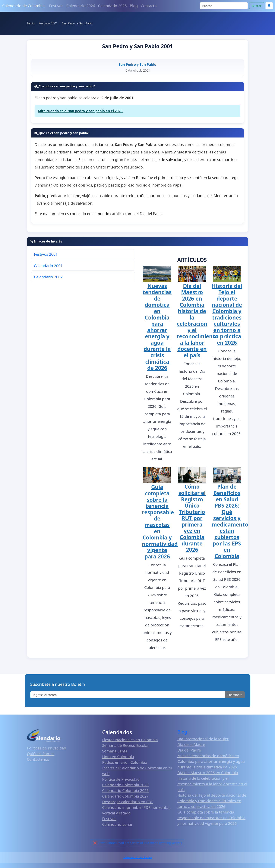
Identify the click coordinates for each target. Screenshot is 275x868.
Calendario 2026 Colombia (137, 857)
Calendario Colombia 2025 (125, 785)
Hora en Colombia (118, 757)
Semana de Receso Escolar (125, 745)
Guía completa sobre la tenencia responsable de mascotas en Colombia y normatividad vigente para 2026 (160, 522)
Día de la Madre (191, 744)
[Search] (224, 6)
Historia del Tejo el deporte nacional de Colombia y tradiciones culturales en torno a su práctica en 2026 (227, 314)
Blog (134, 6)
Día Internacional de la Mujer (203, 739)
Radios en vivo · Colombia (125, 762)
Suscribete (235, 695)
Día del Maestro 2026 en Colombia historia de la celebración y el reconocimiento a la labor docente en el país (197, 321)
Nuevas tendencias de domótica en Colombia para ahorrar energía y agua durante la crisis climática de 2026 (157, 327)
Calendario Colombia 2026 (125, 791)
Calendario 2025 (112, 6)
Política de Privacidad (121, 779)
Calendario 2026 (81, 6)
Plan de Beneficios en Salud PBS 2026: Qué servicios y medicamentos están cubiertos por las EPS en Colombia (231, 521)
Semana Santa (115, 751)
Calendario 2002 (48, 277)
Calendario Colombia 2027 (125, 796)
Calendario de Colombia (23, 6)
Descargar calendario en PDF (128, 802)
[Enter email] (128, 695)
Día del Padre (189, 750)
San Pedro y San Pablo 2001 (137, 46)
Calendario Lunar (117, 824)
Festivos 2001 (46, 254)
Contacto (149, 6)
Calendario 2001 (48, 266)
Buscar (256, 6)
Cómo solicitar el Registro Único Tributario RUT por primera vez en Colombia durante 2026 (192, 518)
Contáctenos (38, 759)
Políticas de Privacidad (47, 748)
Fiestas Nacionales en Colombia (130, 740)
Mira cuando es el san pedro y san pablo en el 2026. (81, 111)
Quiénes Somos (41, 754)
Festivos (56, 6)
